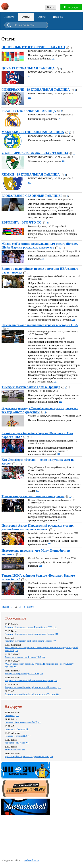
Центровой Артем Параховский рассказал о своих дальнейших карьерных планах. (38, 527)
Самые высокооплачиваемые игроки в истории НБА (40, 325)
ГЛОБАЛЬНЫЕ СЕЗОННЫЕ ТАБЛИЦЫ (32, 196)
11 (17, 464)
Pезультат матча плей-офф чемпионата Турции (29, 641)
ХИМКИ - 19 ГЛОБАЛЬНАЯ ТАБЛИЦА (31, 174)
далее (30, 607)
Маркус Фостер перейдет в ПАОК (22, 673)
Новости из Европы (15, 729)
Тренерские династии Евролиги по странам (33, 496)
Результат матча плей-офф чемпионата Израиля (29, 680)
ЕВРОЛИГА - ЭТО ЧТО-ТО (22, 222)
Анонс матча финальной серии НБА (23, 657)
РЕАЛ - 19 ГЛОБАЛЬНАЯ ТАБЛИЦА (29, 111)
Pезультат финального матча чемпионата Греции (30, 634)
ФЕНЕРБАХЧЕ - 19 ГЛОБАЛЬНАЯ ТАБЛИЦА (36, 90)
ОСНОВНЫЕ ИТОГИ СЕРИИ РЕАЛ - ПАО (33, 47)
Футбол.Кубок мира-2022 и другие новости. (27, 756)
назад (6, 607)
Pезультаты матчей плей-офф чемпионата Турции (30, 694)
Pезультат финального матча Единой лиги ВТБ (29, 627)
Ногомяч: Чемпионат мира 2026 (21, 722)
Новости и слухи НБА (16, 736)
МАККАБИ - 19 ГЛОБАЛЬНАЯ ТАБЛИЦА (33, 132)
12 (60, 248)
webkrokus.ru (32, 860)
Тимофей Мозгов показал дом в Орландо (31, 387)
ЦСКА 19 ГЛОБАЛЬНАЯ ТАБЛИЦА (28, 68)
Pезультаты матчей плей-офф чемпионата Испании (31, 687)
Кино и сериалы (13, 749)
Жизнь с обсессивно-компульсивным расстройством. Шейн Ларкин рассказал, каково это (40, 246)
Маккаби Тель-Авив (15, 743)
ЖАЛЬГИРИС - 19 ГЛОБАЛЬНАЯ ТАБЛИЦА (35, 153)
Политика (10, 715)
